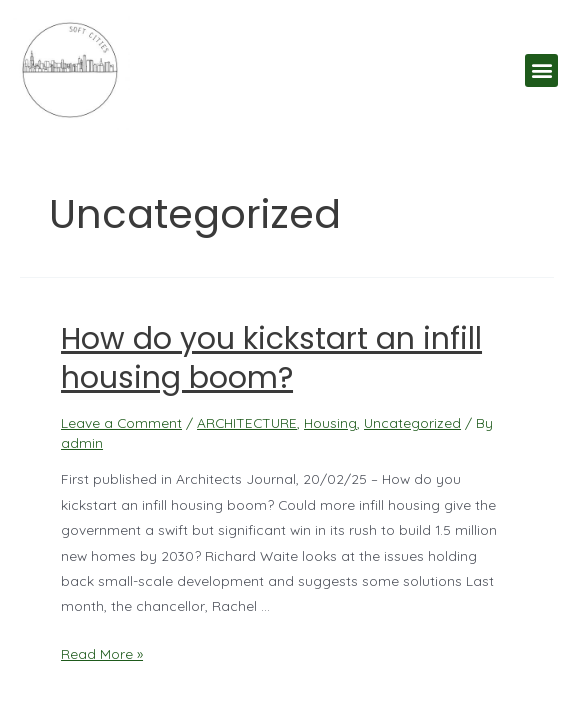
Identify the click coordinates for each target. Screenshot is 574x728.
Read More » (102, 653)
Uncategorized (412, 422)
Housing (330, 422)
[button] (541, 70)
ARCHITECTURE (247, 422)
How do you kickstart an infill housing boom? (271, 358)
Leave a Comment (121, 422)
